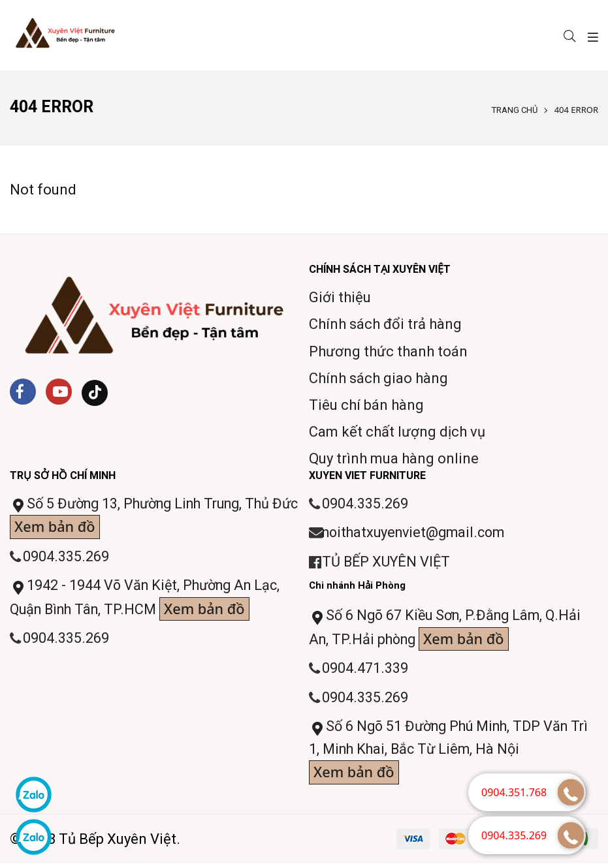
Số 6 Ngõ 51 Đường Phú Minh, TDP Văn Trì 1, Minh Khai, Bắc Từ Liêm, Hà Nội (444, 755)
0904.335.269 (66, 558)
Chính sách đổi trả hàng (385, 324)
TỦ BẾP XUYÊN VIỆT (388, 563)
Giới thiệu (340, 297)
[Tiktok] (95, 393)
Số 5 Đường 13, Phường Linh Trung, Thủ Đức (147, 518)
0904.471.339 (365, 671)
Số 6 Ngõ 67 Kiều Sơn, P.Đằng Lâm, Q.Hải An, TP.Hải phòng (449, 631)
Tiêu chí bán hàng (366, 405)
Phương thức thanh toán (388, 351)
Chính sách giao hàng (378, 378)
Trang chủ (515, 110)
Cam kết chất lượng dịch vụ (397, 432)
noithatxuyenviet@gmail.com (418, 534)
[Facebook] (23, 392)
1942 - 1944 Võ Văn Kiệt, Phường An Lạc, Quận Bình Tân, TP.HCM (149, 601)
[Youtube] (59, 392)
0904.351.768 (514, 792)
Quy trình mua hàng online (394, 458)
